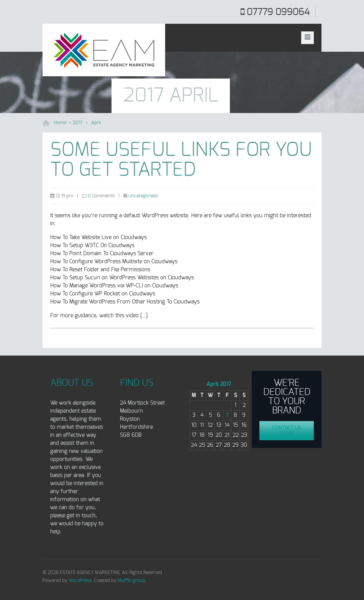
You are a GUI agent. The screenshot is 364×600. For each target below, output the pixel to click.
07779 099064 (278, 12)
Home (60, 123)
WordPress (80, 580)
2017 (78, 123)
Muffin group (131, 580)
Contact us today (287, 431)
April (96, 123)
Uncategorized (143, 196)
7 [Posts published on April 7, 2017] (227, 415)
